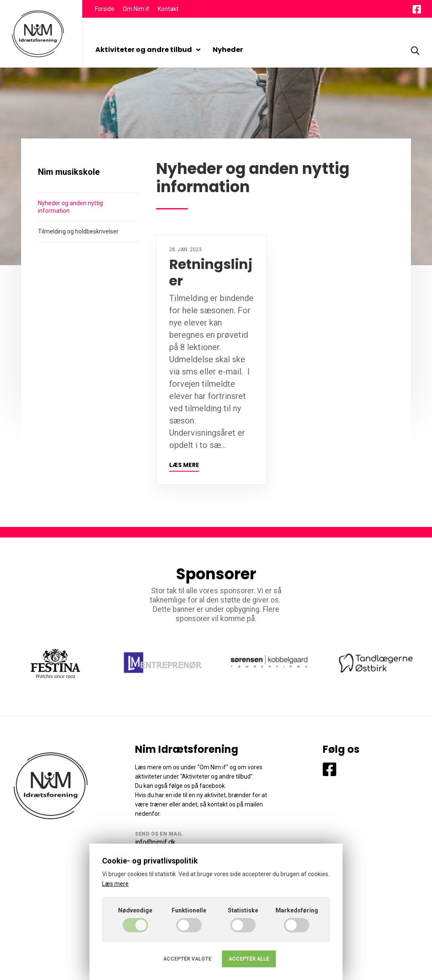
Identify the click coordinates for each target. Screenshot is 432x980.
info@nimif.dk (155, 842)
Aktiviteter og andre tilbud (148, 50)
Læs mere (184, 465)
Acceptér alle (249, 959)
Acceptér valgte (187, 959)
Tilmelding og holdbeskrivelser (78, 231)
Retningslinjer (211, 272)
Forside (105, 9)
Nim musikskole (69, 172)
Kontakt (168, 9)
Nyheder (228, 50)
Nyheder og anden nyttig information (70, 207)
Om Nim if (136, 9)
